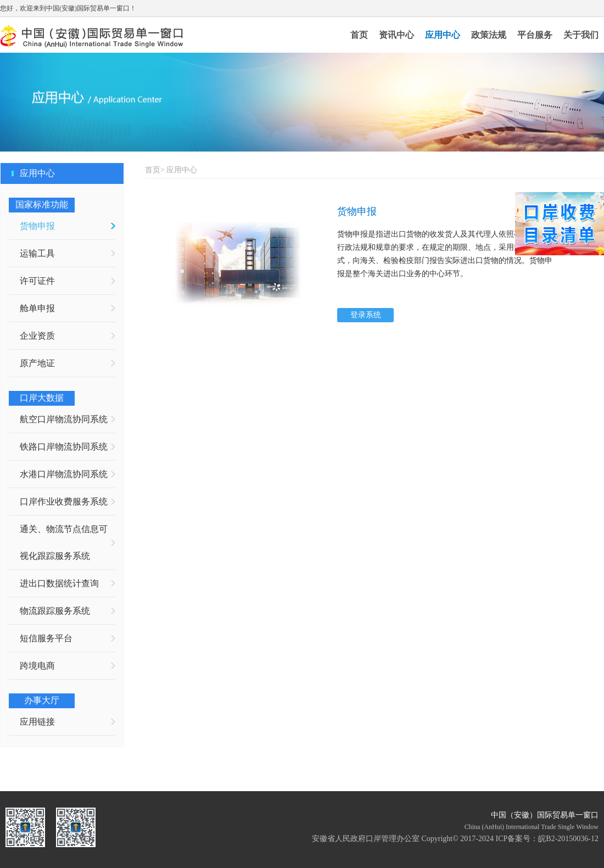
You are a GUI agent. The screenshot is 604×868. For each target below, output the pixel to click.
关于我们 (581, 35)
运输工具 (37, 253)
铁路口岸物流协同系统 (64, 447)
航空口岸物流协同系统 (64, 419)
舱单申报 (37, 308)
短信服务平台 (46, 638)
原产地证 (37, 363)
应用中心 (443, 35)
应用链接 (37, 722)
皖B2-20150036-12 (568, 839)
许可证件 (37, 281)
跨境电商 (37, 666)
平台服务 (535, 35)
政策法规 (489, 35)
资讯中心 (396, 35)
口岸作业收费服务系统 (64, 502)
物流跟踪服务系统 (55, 611)
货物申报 (37, 226)
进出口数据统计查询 (59, 583)
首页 (359, 35)
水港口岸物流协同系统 (64, 474)
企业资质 (37, 336)
